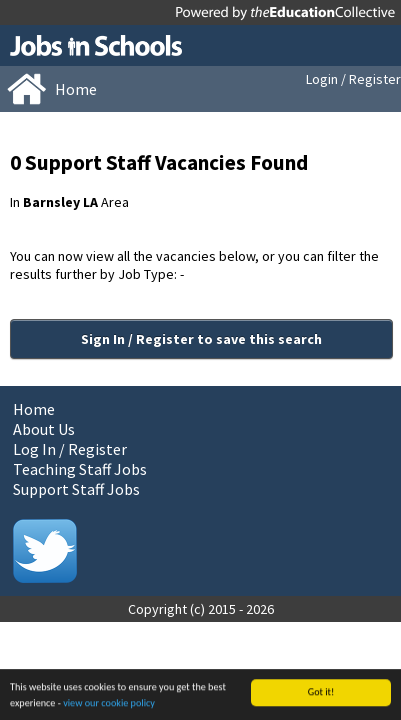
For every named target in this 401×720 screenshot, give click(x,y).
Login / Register (353, 79)
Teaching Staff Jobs (80, 469)
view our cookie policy (109, 703)
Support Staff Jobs (76, 489)
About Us (44, 429)
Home (34, 409)
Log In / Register (70, 449)
